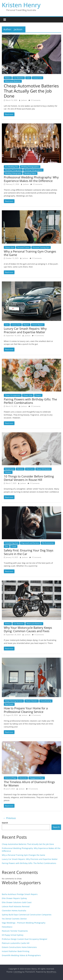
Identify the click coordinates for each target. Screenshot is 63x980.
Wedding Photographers (30, 167)
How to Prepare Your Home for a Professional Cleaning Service (26, 710)
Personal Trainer (23, 247)
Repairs (26, 325)
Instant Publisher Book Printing (16, 951)
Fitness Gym (10, 247)
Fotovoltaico (7, 927)
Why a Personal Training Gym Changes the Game (30, 253)
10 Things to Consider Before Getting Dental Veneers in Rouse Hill (29, 478)
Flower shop (28, 395)
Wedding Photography (13, 170)
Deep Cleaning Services (14, 701)
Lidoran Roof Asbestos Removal (16, 906)
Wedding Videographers (33, 170)
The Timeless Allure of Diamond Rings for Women (29, 784)
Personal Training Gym (41, 247)
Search (5, 823)
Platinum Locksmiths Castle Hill (16, 943)
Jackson (24, 100)
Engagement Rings (37, 778)
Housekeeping (46, 701)
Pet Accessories (48, 543)
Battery (8, 78)
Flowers (38, 395)
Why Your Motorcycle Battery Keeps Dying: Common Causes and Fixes (28, 629)
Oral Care (30, 469)
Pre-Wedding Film (12, 167)
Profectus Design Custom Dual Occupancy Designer (25, 939)
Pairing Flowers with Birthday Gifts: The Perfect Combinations (30, 401)
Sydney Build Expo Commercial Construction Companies (27, 915)
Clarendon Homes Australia (14, 911)
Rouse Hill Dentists (43, 469)
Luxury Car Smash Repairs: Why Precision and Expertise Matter (25, 330)
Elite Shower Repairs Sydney (14, 898)
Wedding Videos (30, 173)
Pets (7, 546)
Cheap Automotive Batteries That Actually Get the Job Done (31, 91)
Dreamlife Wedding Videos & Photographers (21, 955)
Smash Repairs (38, 325)
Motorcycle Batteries (13, 81)
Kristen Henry (21, 5)
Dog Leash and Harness (30, 543)
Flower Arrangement (13, 395)
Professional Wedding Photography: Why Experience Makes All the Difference (31, 179)
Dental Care (10, 469)
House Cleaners (32, 701)
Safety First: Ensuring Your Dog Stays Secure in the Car (29, 552)
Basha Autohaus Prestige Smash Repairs (20, 894)
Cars (28, 78)
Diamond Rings (11, 778)
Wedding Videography (13, 173)
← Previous (9, 818)
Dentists (20, 469)
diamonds (23, 778)
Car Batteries (19, 78)
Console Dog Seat (12, 543)
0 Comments (35, 100)
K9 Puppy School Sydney (13, 935)
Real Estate (9, 704)
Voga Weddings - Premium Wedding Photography (24, 923)
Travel (14, 546)
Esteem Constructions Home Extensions (19, 947)
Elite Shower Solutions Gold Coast (17, 902)
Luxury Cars (38, 78)
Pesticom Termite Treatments (15, 931)
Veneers (8, 472)
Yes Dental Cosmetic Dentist (14, 919)
